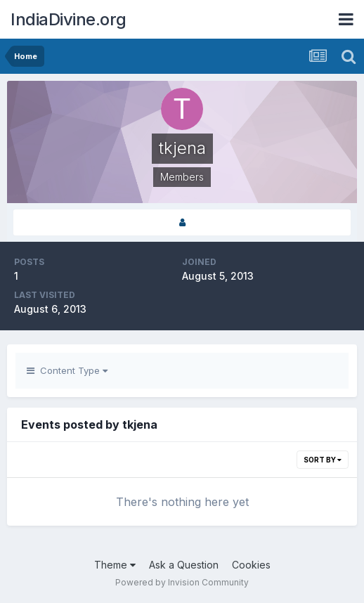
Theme (115, 565)
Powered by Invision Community (182, 582)
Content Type (67, 370)
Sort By (323, 460)
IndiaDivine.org (69, 19)
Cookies (251, 565)
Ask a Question (184, 565)
